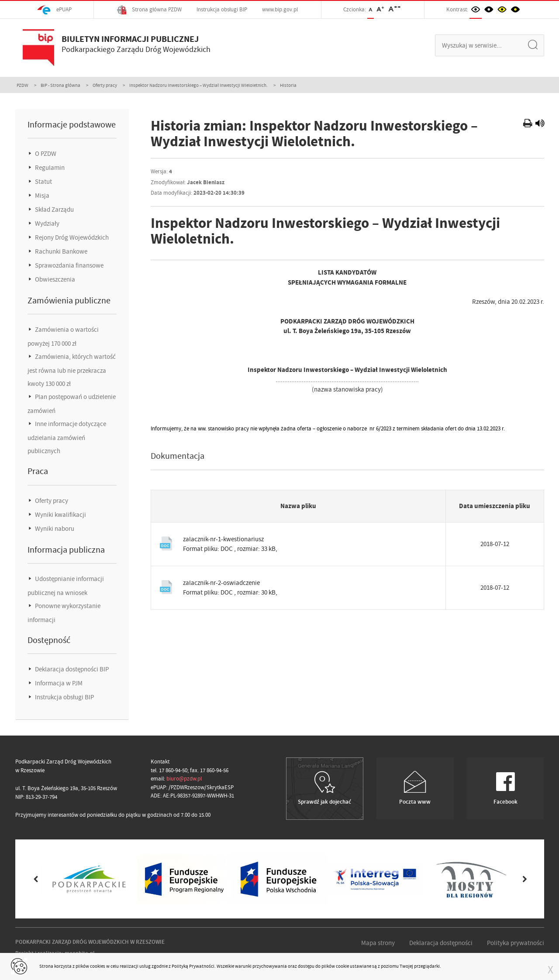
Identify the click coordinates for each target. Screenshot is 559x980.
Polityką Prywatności (193, 966)
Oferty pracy (105, 85)
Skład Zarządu (54, 210)
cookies (98, 966)
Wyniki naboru (54, 529)
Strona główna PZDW (149, 10)
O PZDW (45, 154)
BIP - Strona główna (60, 85)
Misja (41, 196)
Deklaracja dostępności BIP (71, 669)
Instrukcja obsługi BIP (222, 9)
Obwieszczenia (54, 279)
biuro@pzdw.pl (184, 779)
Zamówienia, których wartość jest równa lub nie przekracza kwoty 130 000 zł (72, 370)
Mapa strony (378, 943)
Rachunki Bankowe (60, 251)
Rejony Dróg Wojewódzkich (71, 237)
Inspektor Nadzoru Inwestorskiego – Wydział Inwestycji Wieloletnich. (198, 85)
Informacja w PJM (58, 683)
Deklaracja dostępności (441, 943)
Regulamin (49, 168)
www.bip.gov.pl (280, 9)
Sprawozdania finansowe (69, 265)
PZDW (22, 85)
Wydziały (47, 224)
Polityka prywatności (516, 943)
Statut (43, 182)
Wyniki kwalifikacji (60, 515)
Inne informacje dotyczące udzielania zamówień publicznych (67, 437)
